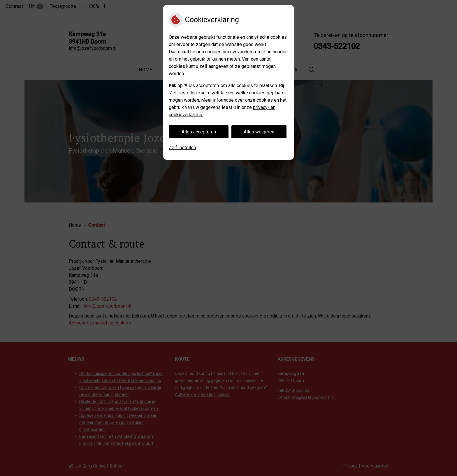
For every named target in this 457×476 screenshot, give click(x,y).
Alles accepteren (199, 132)
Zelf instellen (182, 148)
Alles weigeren (259, 132)
